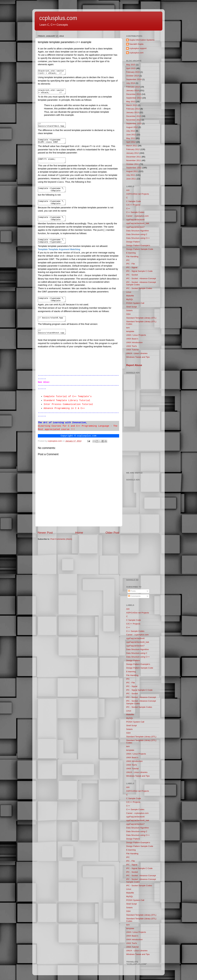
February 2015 (133, 72)
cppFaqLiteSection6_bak (138, 223)
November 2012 (134, 120)
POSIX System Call (135, 303)
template (130, 331)
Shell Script (131, 307)
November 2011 (134, 160)
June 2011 (131, 179)
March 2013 (132, 105)
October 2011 (133, 164)
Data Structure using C (137, 234)
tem (128, 328)
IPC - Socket (132, 275)
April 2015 (131, 68)
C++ (128, 209)
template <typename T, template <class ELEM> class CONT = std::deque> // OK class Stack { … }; (53, 195)
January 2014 (133, 90)
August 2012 (132, 127)
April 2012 (131, 142)
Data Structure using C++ (138, 238)
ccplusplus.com (58, 18)
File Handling (132, 256)
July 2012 (131, 131)
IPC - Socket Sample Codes (139, 288)
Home (79, 544)
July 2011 (131, 175)
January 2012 (133, 153)
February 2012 (133, 149)
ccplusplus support (138, 48)
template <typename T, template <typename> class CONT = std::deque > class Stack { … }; (53, 225)
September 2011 (134, 168)
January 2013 (133, 112)
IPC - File (131, 264)
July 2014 (131, 83)
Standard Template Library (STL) (141, 318)
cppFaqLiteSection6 (135, 220)
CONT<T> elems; (53, 164)
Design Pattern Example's (138, 245)
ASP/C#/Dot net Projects (138, 194)
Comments (134, 596)
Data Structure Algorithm (138, 231)
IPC (128, 260)
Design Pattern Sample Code (140, 249)
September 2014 (134, 79)
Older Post (112, 544)
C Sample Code (134, 201)
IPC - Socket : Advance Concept (141, 278)
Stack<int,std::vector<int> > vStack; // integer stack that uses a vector (53, 73)
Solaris (129, 310)
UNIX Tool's (132, 346)
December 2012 (134, 116)
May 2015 (131, 65)
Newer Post (45, 544)
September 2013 (134, 98)
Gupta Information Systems (142, 40)
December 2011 (134, 157)
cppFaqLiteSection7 (135, 227)
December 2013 (134, 94)
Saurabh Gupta (136, 44)
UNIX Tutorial (132, 350)
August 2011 (132, 171)
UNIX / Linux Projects (136, 335)
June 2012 (131, 135)
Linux (129, 292)
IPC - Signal (132, 267)
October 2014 (133, 76)
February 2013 (133, 109)
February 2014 (133, 87)
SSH (128, 314)
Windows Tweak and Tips (138, 357)
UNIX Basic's (132, 339)
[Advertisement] (143, 421)
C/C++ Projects (133, 205)
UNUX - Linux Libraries (137, 353)
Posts (132, 591)
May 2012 (131, 138)
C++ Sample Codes (135, 212)
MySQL (130, 299)
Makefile (130, 296)
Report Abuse (134, 365)
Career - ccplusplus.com (137, 216)
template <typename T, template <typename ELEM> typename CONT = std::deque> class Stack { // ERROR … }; (53, 208)
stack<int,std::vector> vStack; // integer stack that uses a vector (53, 93)
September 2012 (134, 124)
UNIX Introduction (134, 342)
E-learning (131, 253)
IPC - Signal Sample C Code (139, 271)
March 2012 (132, 146)
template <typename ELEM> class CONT (53, 144)
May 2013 (131, 102)
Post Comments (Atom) (61, 550)
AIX (128, 190)
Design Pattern (133, 242)
